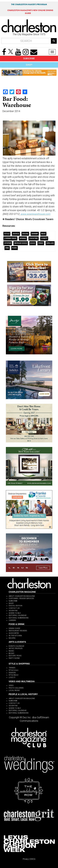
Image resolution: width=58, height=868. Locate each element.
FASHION (12, 673)
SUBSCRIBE (29, 58)
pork (15, 248)
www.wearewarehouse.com (35, 214)
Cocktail (34, 238)
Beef (43, 234)
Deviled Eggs (21, 243)
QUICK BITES (14, 633)
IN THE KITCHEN (15, 636)
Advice (16, 234)
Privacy (26, 859)
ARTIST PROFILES (16, 648)
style (7, 234)
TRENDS (12, 668)
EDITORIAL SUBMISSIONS (19, 618)
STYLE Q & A (13, 670)
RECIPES (12, 638)
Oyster (8, 243)
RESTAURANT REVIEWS (18, 631)
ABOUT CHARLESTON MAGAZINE (22, 596)
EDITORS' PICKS (15, 656)
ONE (7, 248)
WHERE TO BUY (15, 613)
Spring (23, 238)
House (25, 234)
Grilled (50, 243)
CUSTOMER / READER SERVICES (21, 598)
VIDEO (11, 685)
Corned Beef (10, 238)
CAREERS (12, 620)
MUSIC (11, 651)
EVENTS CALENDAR (16, 646)
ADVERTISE (13, 611)
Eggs (33, 243)
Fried (41, 243)
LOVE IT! (12, 677)
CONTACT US (14, 608)
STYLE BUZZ (14, 675)
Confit (44, 238)
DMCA (33, 859)
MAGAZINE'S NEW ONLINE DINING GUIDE (30, 12)
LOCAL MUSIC (14, 690)
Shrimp (35, 234)
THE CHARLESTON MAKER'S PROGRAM (29, 4)
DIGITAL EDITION (15, 606)
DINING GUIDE (14, 628)
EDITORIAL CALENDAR (18, 615)
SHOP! (29, 65)
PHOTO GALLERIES (16, 688)
